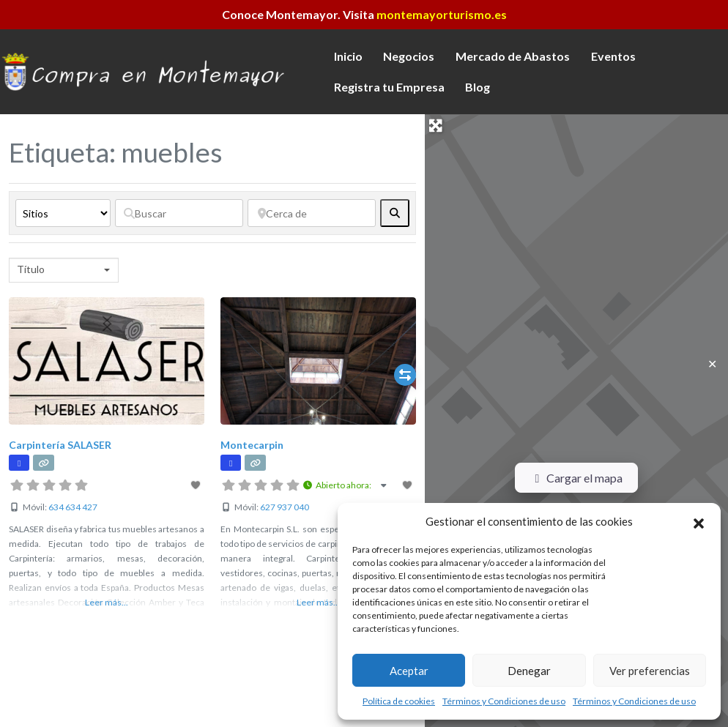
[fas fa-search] (395, 213)
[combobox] (64, 270)
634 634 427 (73, 507)
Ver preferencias (650, 671)
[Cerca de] (312, 213)
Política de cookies (399, 701)
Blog (478, 87)
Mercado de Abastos (513, 56)
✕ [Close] (712, 363)
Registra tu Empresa (389, 87)
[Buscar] (179, 213)
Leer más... (107, 602)
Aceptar (409, 671)
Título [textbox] (31, 269)
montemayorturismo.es (442, 14)
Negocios (409, 56)
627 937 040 (285, 507)
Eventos (613, 56)
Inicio (348, 56)
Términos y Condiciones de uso (504, 701)
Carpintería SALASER (60, 445)
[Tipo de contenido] (63, 213)
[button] (699, 521)
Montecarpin (252, 445)
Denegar (529, 671)
